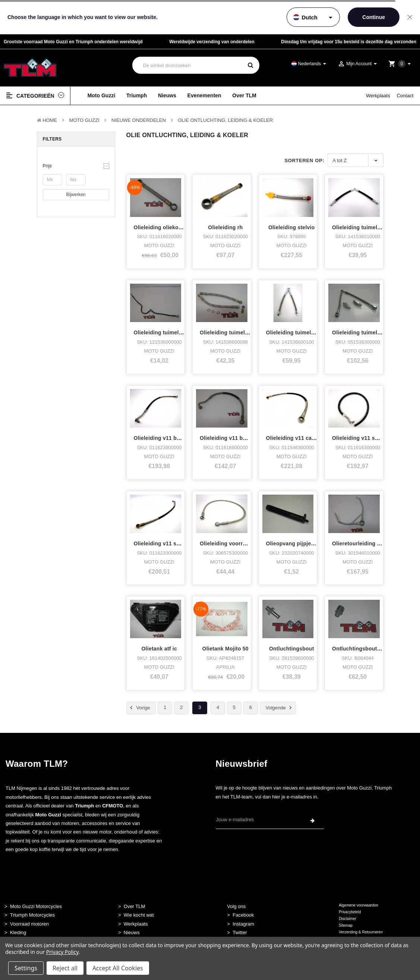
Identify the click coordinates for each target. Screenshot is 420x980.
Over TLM (244, 95)
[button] (76, 166)
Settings (26, 968)
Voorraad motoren (29, 924)
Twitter (240, 932)
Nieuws (167, 95)
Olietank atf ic (159, 649)
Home (50, 120)
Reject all (65, 968)
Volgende (280, 708)
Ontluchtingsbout (292, 649)
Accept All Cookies (118, 968)
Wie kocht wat (139, 915)
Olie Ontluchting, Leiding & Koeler (225, 120)
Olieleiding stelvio (292, 227)
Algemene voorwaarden (359, 905)
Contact (405, 96)
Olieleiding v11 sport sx (164, 543)
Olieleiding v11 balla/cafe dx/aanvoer (247, 438)
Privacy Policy (62, 952)
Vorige (139, 708)
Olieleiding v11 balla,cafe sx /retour (179, 438)
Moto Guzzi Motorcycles (36, 906)
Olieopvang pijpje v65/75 (298, 543)
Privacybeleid (350, 912)
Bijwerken (76, 195)
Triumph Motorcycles (32, 915)
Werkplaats (378, 96)
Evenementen (204, 95)
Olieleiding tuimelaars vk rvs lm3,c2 (312, 333)
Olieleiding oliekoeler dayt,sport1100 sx (185, 227)
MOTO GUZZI (84, 120)
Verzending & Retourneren (361, 932)
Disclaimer (348, 919)
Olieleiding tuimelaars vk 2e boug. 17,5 (250, 333)
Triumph (137, 95)
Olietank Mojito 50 (225, 649)
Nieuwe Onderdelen (139, 120)
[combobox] (188, 65)
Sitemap (346, 925)
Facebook (243, 915)
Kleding (18, 932)
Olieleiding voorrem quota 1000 (240, 543)
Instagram (243, 924)
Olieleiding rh (225, 227)
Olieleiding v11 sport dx (363, 438)
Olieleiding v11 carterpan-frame (307, 438)
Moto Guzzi (102, 95)
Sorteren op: (304, 160)
